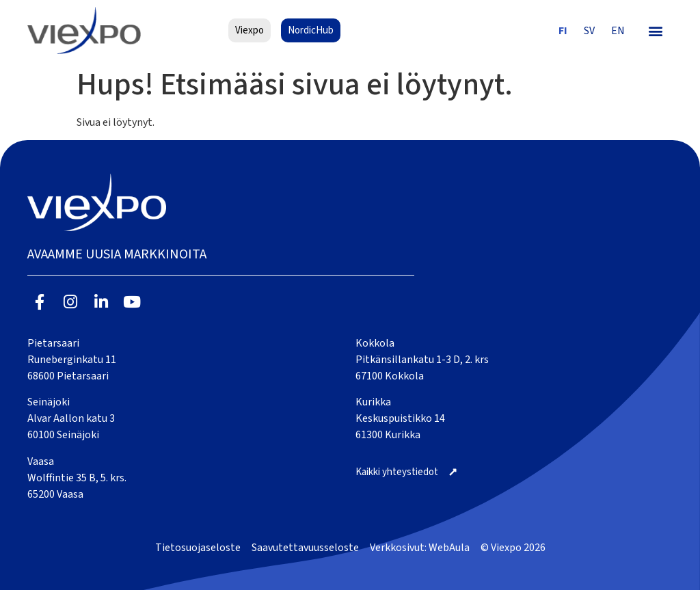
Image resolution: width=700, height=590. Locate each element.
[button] (656, 30)
